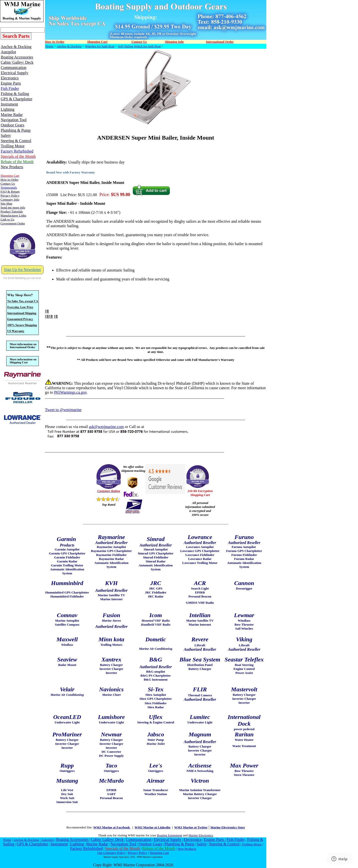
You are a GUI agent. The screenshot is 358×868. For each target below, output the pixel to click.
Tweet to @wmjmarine (63, 410)
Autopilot (47, 840)
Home (49, 46)
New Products (187, 849)
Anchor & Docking (69, 46)
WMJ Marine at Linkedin (152, 827)
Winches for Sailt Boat (100, 46)
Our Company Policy (112, 853)
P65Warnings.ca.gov (70, 392)
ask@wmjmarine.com (106, 427)
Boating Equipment (169, 835)
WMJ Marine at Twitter (191, 827)
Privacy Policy (137, 853)
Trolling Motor (252, 844)
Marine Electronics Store (228, 827)
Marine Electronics (201, 835)
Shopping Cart (159, 853)
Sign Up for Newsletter (22, 270)
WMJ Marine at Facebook (112, 827)
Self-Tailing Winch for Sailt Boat (139, 46)
